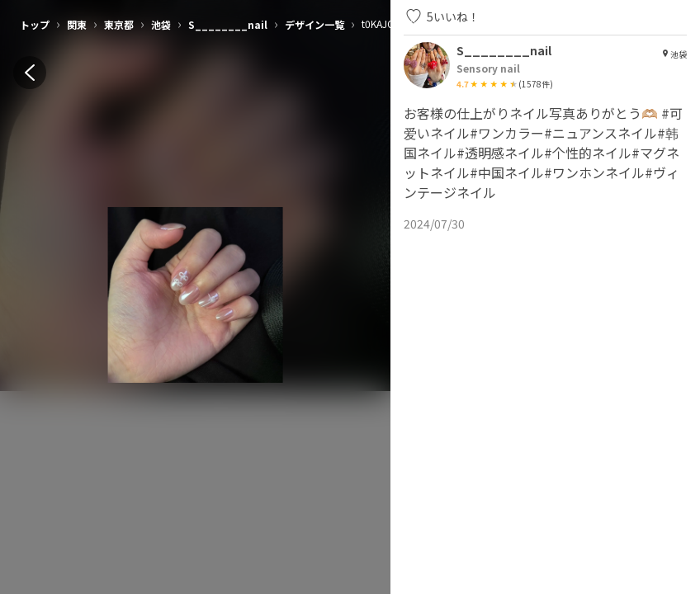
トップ (35, 24)
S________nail (228, 24)
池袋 (161, 24)
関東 (77, 24)
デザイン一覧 (315, 24)
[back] (30, 73)
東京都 (119, 24)
